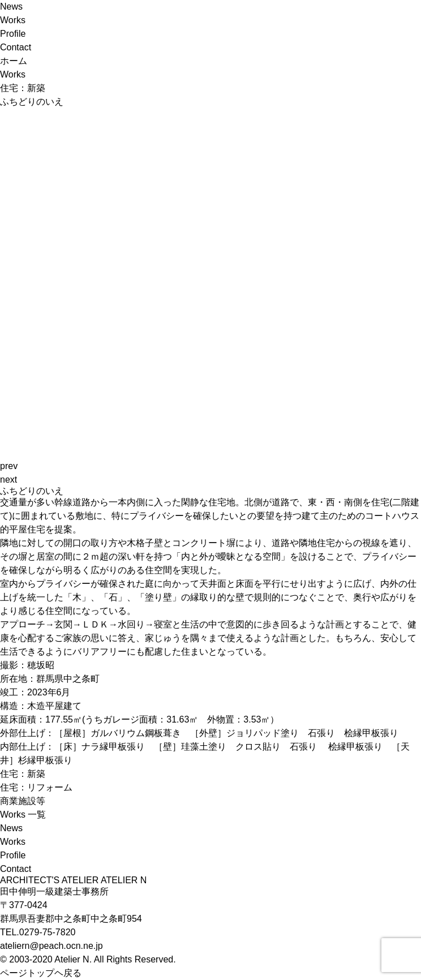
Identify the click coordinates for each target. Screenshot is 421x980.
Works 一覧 (23, 814)
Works (13, 20)
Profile (13, 34)
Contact (16, 47)
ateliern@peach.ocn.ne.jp (51, 946)
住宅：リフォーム (36, 787)
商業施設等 (23, 801)
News (11, 7)
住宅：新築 (23, 774)
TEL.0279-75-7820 (38, 932)
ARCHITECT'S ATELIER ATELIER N (73, 880)
